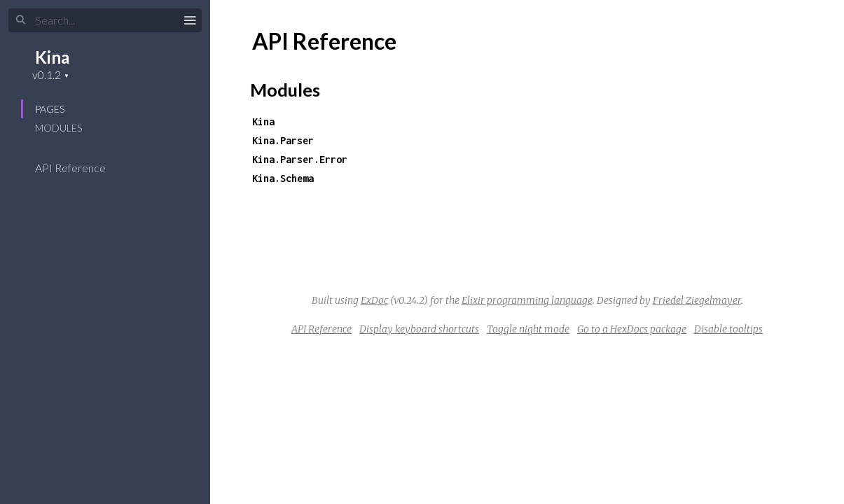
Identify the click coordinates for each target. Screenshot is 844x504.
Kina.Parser (283, 140)
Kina (52, 57)
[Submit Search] (21, 20)
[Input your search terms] (105, 20)
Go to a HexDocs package (632, 329)
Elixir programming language (527, 300)
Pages (50, 109)
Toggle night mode (528, 329)
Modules (58, 128)
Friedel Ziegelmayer (697, 300)
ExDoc (374, 300)
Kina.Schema (283, 178)
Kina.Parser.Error (300, 159)
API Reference (79, 168)
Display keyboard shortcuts (419, 329)
